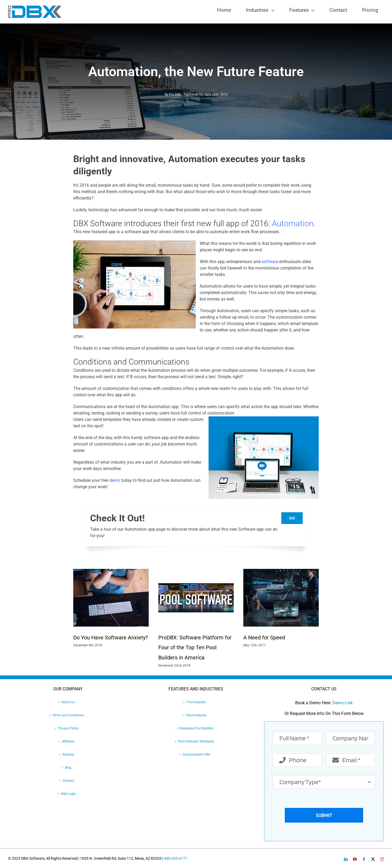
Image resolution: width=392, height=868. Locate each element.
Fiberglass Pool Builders (196, 728)
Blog (68, 768)
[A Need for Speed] (281, 571)
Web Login (68, 794)
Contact (68, 781)
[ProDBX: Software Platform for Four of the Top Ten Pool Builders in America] (196, 571)
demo (115, 480)
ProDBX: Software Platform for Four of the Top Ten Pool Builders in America (195, 648)
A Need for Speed (264, 638)
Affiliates (68, 741)
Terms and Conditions (68, 715)
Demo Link (343, 703)
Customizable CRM (196, 754)
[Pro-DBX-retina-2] (35, 8)
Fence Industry (196, 715)
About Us (68, 702)
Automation (293, 223)
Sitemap (68, 754)
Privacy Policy (68, 728)
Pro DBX (175, 95)
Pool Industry (196, 702)
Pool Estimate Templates (196, 741)
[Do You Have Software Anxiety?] (111, 571)
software (270, 262)
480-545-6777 (176, 858)
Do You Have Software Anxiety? (111, 638)
